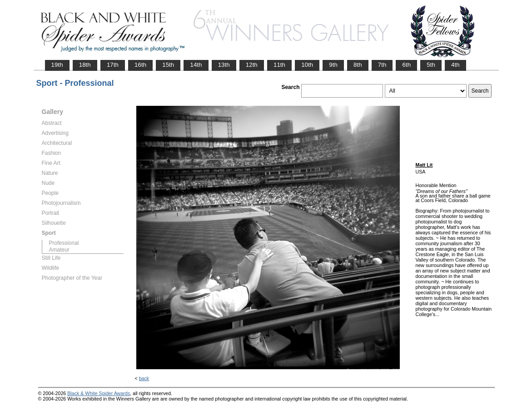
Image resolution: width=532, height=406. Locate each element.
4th (455, 65)
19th (57, 65)
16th (140, 65)
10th (307, 65)
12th (252, 65)
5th (431, 65)
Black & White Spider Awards (99, 393)
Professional (64, 243)
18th (85, 65)
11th (279, 65)
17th (113, 65)
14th (196, 65)
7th (382, 65)
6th (406, 65)
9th (333, 65)
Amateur (59, 250)
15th (168, 65)
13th (224, 65)
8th (358, 65)
